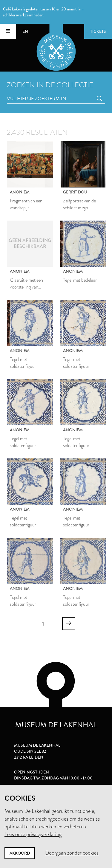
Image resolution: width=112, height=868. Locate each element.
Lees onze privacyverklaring (33, 834)
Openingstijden (32, 772)
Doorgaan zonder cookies (72, 853)
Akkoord (20, 853)
